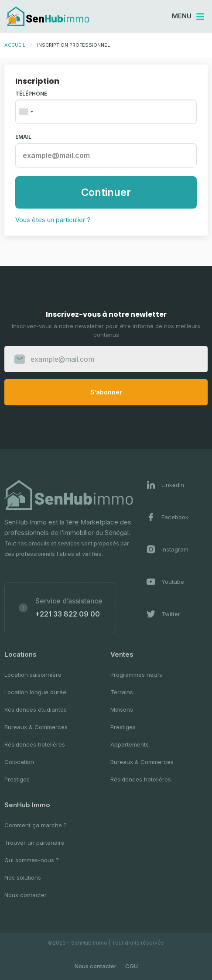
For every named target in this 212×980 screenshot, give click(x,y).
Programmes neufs (136, 675)
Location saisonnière (33, 675)
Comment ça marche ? (36, 825)
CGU (132, 966)
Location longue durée (35, 692)
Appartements (130, 744)
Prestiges (17, 779)
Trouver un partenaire (34, 843)
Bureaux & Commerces (36, 727)
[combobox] (26, 112)
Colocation (19, 762)
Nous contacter (26, 895)
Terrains (122, 692)
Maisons (122, 709)
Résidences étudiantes (36, 709)
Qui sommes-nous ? (32, 860)
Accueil (15, 45)
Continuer (106, 192)
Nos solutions (23, 877)
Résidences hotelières (35, 744)
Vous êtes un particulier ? (53, 220)
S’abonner (106, 392)
